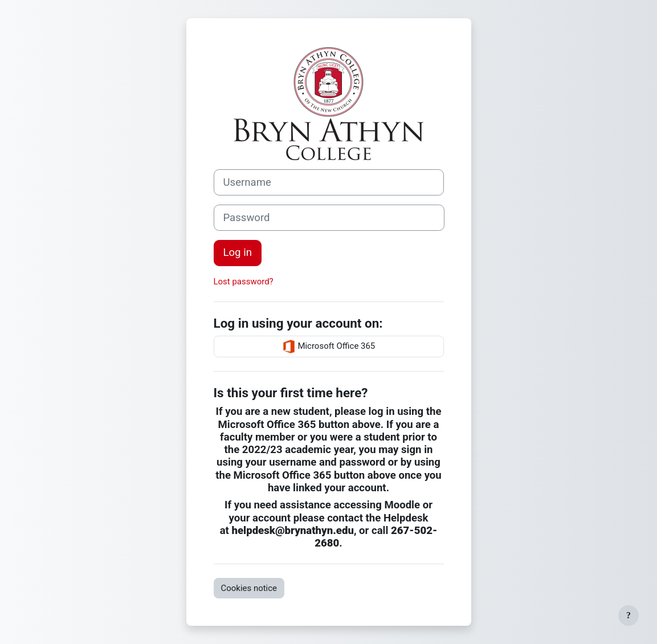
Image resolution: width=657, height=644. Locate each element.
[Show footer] (629, 616)
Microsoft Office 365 (329, 347)
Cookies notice (249, 588)
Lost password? (244, 282)
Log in (238, 252)
